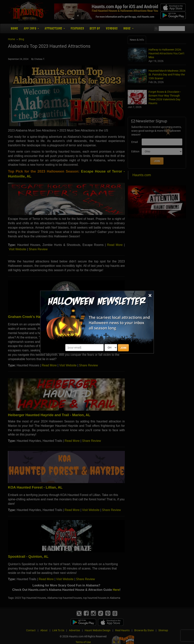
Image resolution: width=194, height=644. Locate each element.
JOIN (123, 348)
